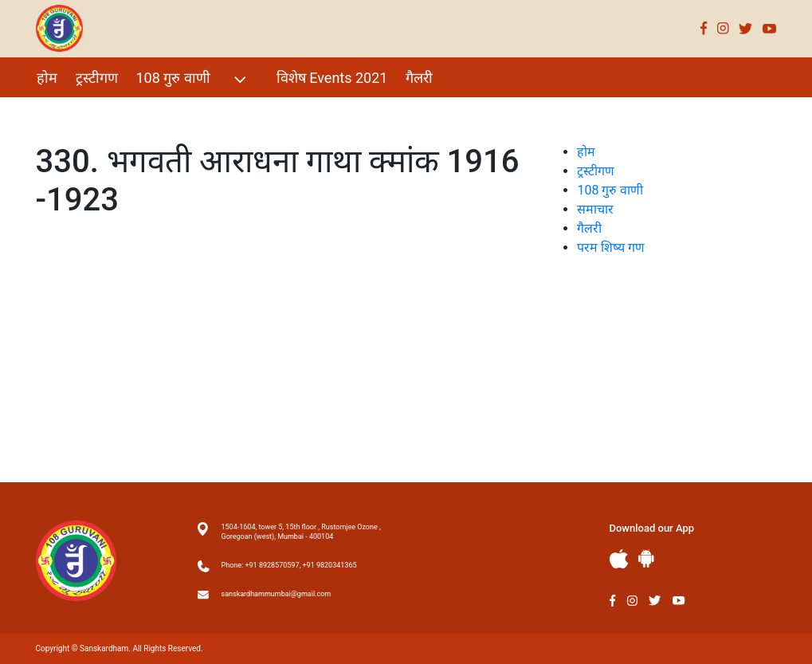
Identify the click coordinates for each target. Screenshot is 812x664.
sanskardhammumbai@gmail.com (277, 594)
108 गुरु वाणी (193, 79)
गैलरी (419, 78)
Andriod (646, 558)
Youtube (770, 28)
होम (47, 78)
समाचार (595, 209)
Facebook (704, 28)
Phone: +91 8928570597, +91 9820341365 (289, 565)
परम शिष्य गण (74, 112)
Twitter (746, 28)
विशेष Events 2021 (332, 78)
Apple (619, 559)
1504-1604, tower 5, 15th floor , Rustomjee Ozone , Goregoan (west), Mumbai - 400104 (301, 532)
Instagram (723, 28)
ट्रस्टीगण (97, 78)
